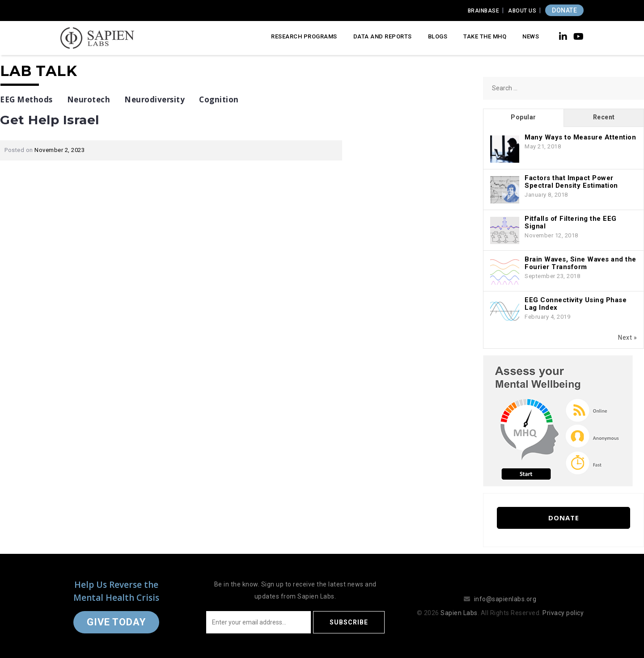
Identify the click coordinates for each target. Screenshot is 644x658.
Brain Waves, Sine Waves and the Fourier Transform (580, 263)
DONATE (564, 10)
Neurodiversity (155, 99)
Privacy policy (563, 613)
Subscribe (349, 622)
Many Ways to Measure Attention (580, 137)
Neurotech (89, 99)
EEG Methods (26, 99)
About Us (522, 11)
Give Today (116, 622)
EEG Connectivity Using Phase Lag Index (576, 304)
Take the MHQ (485, 36)
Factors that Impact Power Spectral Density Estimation (571, 182)
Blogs (438, 36)
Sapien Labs (459, 613)
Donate (564, 518)
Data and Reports (383, 36)
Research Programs (304, 36)
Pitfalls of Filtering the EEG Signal (571, 222)
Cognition (219, 99)
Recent (604, 117)
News (531, 36)
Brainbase (484, 11)
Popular (523, 117)
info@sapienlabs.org (505, 599)
